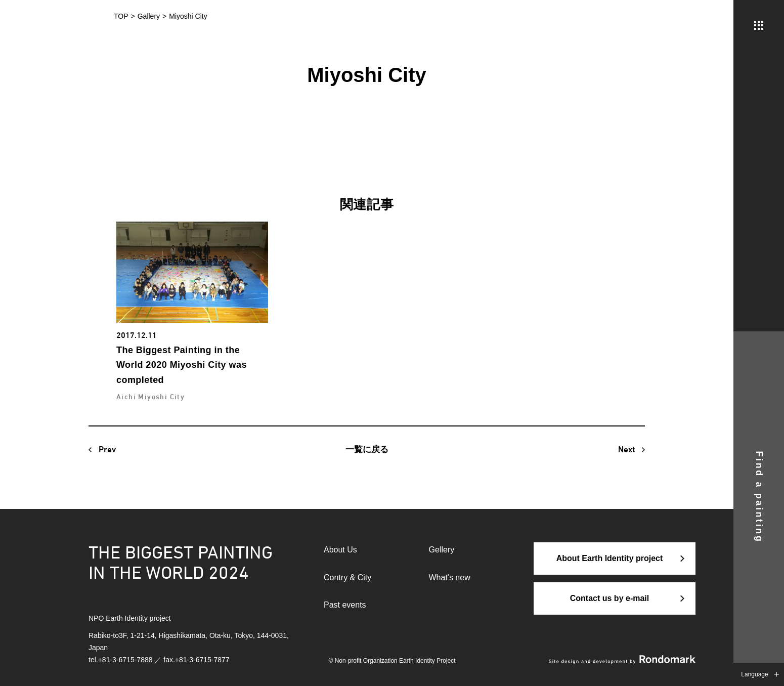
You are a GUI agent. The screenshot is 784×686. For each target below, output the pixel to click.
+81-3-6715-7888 (125, 660)
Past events (345, 605)
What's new (450, 577)
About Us (340, 550)
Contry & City (347, 577)
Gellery (442, 550)
